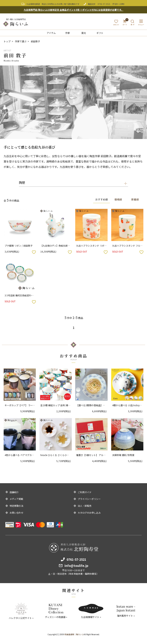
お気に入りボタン (34, 252)
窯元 (84, 33)
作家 (68, 33)
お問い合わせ (16, 513)
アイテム (51, 33)
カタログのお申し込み (89, 513)
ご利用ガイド (85, 492)
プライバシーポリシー (89, 499)
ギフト (100, 33)
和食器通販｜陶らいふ (74, 634)
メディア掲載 (16, 499)
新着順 (135, 200)
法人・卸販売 (85, 506)
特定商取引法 (16, 506)
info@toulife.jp (76, 566)
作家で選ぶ (21, 41)
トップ (7, 41)
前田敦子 (35, 41)
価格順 (118, 200)
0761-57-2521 (104, 4)
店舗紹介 (14, 492)
